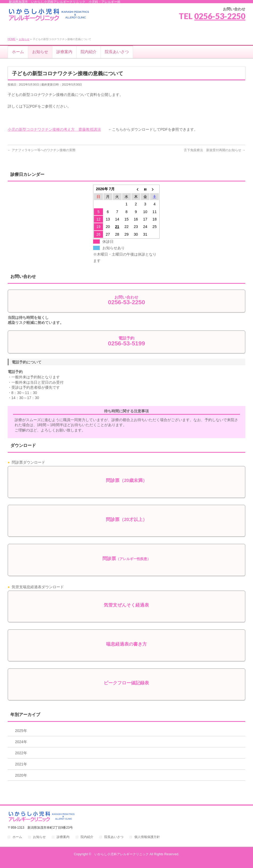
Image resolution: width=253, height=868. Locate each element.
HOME (12, 39)
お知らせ (24, 39)
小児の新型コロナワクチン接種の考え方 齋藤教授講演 (54, 129)
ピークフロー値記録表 (126, 683)
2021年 (21, 764)
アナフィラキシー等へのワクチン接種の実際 (44, 150)
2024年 (21, 742)
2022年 (21, 753)
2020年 (21, 775)
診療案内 (63, 837)
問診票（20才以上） (126, 520)
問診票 (126, 559)
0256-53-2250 (220, 16)
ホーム (17, 837)
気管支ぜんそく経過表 (126, 605)
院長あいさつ (114, 837)
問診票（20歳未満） (126, 480)
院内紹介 (87, 837)
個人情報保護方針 (147, 837)
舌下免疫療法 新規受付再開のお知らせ (213, 150)
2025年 (21, 731)
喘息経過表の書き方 (126, 644)
